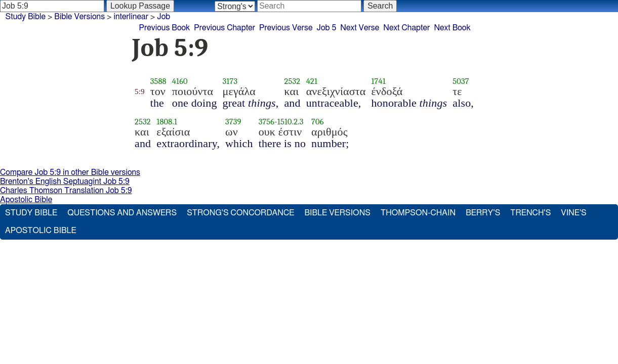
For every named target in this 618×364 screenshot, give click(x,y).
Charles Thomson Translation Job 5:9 (66, 191)
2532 (292, 81)
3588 (158, 81)
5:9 (140, 92)
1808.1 (167, 122)
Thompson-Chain (418, 213)
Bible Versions (79, 17)
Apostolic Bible (26, 200)
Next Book (452, 28)
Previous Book (165, 28)
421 (312, 81)
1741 (378, 81)
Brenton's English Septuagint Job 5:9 (65, 181)
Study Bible (26, 17)
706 (318, 122)
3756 (267, 122)
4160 (180, 81)
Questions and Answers (122, 213)
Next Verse (360, 28)
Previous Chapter (224, 28)
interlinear (131, 17)
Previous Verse (286, 28)
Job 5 (326, 28)
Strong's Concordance (240, 213)
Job (163, 17)
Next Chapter (406, 28)
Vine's (573, 213)
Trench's (530, 213)
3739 (233, 122)
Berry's (483, 213)
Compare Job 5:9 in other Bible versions (70, 172)
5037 (461, 81)
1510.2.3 (291, 122)
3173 (230, 81)
